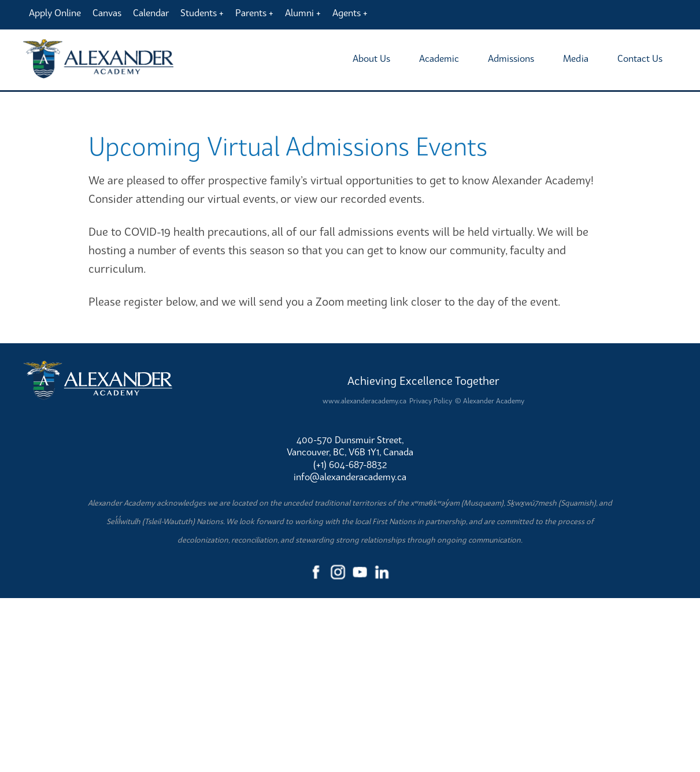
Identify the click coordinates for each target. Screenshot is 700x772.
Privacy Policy (431, 574)
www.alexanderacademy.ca (364, 574)
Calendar (151, 13)
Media (576, 58)
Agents (347, 13)
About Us (371, 58)
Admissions (511, 58)
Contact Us (640, 58)
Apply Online (55, 13)
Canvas (107, 13)
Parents (251, 13)
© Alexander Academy (490, 574)
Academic (439, 58)
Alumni (299, 13)
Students (199, 13)
